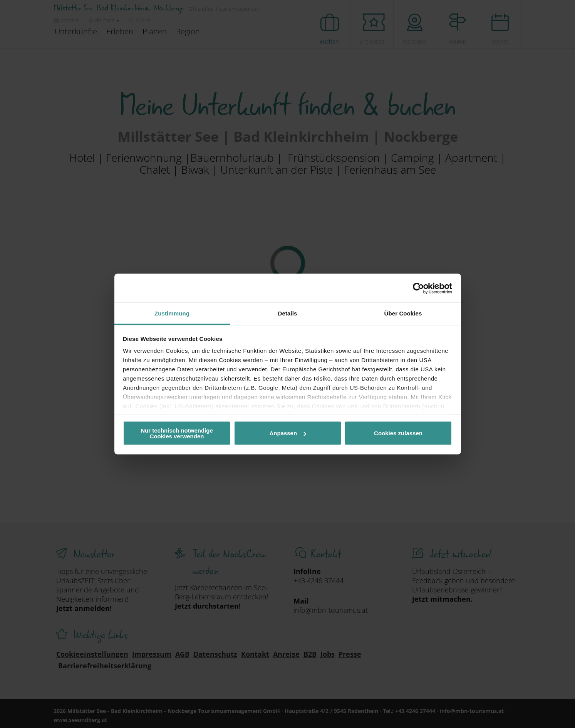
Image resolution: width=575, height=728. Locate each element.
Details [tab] (288, 313)
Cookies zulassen (398, 433)
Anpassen (288, 433)
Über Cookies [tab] (403, 313)
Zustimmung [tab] (172, 313)
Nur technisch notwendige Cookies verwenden (177, 433)
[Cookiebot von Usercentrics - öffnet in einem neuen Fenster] (418, 288)
